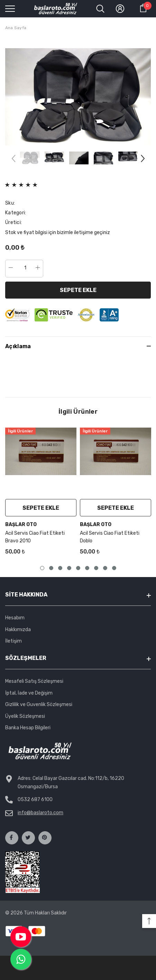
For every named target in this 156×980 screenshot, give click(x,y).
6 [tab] (87, 568)
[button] (149, 921)
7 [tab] (96, 568)
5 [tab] (78, 568)
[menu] (10, 8)
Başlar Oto (21, 525)
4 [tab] (69, 568)
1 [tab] (42, 568)
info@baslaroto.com (40, 813)
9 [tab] (114, 568)
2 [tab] (51, 568)
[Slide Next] (142, 160)
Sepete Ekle (78, 290)
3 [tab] (60, 568)
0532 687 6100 (35, 800)
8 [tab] (105, 568)
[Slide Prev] (14, 160)
